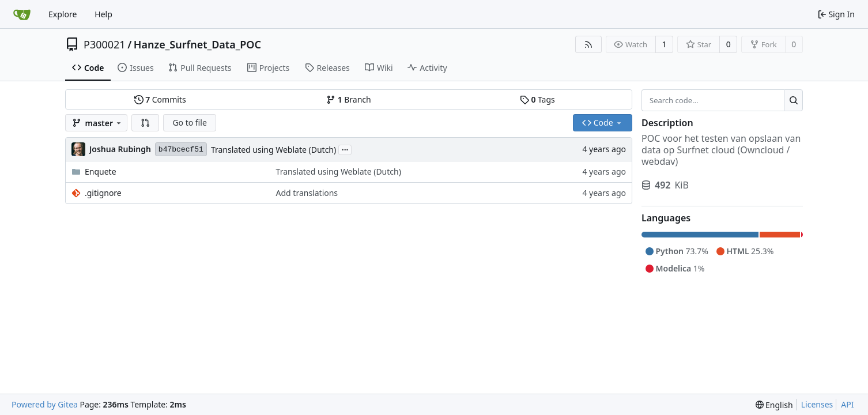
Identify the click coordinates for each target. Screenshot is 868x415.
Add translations (307, 193)
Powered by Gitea (45, 404)
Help (103, 14)
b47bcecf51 (181, 150)
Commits (160, 99)
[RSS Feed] (588, 44)
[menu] (774, 405)
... (345, 149)
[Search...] (793, 100)
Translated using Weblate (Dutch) (273, 150)
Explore (63, 14)
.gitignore (103, 193)
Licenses (817, 404)
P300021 (105, 44)
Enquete (101, 171)
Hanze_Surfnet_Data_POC (197, 44)
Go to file (189, 122)
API (847, 404)
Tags (537, 99)
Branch (349, 99)
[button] (145, 123)
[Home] (22, 14)
